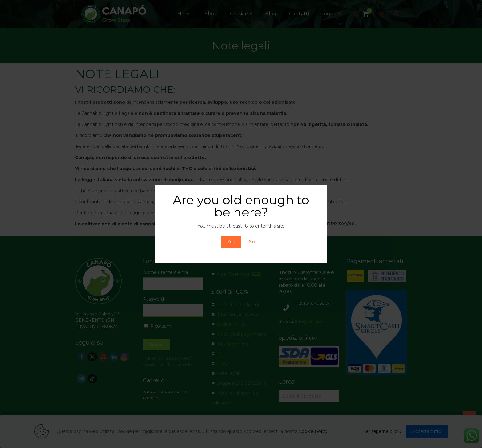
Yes (231, 242)
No (252, 242)
